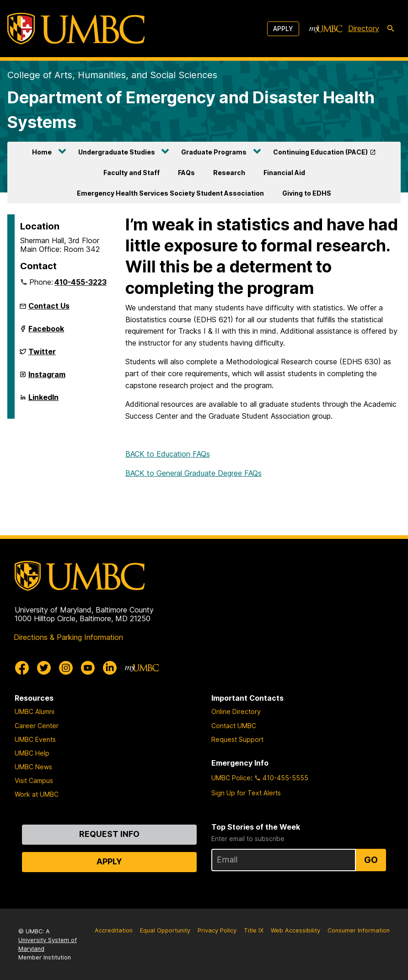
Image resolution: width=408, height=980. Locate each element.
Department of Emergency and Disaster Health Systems (191, 110)
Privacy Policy (217, 930)
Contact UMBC (234, 726)
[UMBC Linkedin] (110, 668)
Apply (283, 29)
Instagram (47, 378)
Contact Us (49, 306)
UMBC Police (231, 778)
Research (229, 173)
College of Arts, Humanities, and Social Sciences (112, 75)
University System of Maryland (48, 944)
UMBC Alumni (35, 711)
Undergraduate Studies (117, 152)
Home (42, 152)
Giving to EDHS (307, 193)
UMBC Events (35, 739)
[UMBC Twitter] (44, 668)
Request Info (109, 834)
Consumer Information (359, 930)
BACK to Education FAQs (168, 454)
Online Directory (236, 711)
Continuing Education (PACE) (320, 152)
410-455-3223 (81, 282)
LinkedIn (43, 401)
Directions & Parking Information (68, 637)
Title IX (254, 930)
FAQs (186, 173)
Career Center (37, 726)
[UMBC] (76, 29)
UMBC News (33, 767)
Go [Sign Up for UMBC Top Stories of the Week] (371, 860)
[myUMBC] (326, 29)
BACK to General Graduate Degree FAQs (193, 473)
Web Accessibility (295, 930)
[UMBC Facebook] (22, 668)
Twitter (42, 355)
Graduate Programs (214, 152)
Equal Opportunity (165, 930)
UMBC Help (32, 753)
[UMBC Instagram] (66, 668)
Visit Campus (34, 780)
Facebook (46, 332)
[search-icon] (391, 29)
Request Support (237, 739)
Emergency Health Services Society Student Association (170, 193)
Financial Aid (284, 173)
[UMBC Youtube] (88, 668)
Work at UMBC (37, 794)
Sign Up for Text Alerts (246, 793)
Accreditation (114, 930)
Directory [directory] (364, 28)
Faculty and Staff (132, 173)
